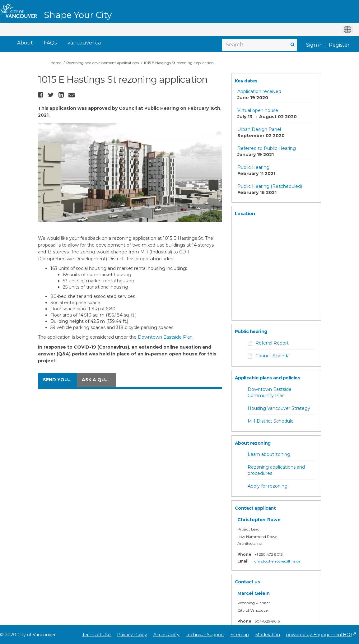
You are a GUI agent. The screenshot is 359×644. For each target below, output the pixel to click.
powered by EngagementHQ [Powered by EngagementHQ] (321, 635)
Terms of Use (96, 635)
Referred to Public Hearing (267, 148)
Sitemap (240, 635)
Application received (259, 91)
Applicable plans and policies (268, 378)
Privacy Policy (132, 635)
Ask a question (99, 380)
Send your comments (60, 380)
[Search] (259, 45)
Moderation (268, 635)
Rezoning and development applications (103, 63)
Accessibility (166, 635)
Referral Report (272, 343)
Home (56, 63)
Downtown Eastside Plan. (166, 337)
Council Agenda (273, 356)
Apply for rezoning (268, 486)
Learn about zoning (269, 454)
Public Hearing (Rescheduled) (270, 186)
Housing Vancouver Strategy (279, 408)
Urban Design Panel (259, 129)
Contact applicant (255, 508)
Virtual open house (258, 110)
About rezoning (253, 443)
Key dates (246, 81)
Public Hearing (253, 167)
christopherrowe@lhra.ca (277, 561)
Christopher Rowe (259, 520)
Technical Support (205, 635)
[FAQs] (50, 43)
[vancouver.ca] (84, 43)
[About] (25, 43)
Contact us (247, 582)
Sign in (314, 45)
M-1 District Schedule (271, 421)
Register (339, 45)
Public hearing (251, 331)
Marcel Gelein (254, 593)
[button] (41, 95)
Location (245, 214)
